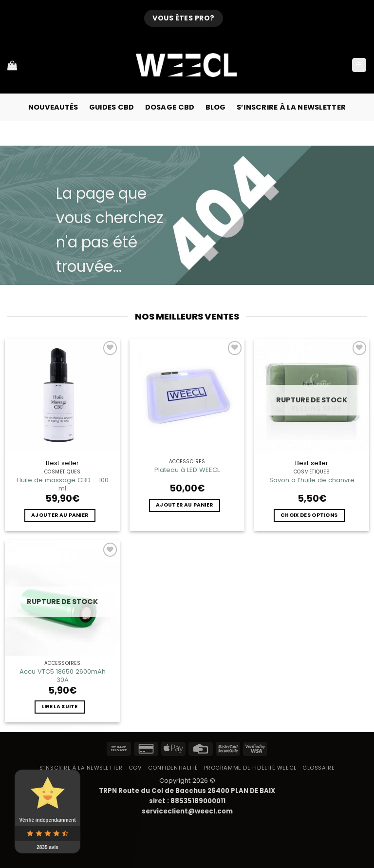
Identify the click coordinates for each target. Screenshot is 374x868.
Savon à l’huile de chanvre (312, 480)
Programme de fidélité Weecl (250, 768)
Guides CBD (112, 107)
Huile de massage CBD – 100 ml (63, 484)
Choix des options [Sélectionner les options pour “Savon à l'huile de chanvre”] (309, 515)
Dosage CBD (170, 107)
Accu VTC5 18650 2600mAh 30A (63, 676)
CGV (135, 768)
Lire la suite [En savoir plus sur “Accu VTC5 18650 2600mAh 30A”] (60, 707)
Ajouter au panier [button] (60, 515)
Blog (216, 107)
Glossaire (318, 768)
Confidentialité (173, 768)
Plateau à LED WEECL (187, 470)
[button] (359, 65)
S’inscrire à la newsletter (291, 107)
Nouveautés (53, 107)
